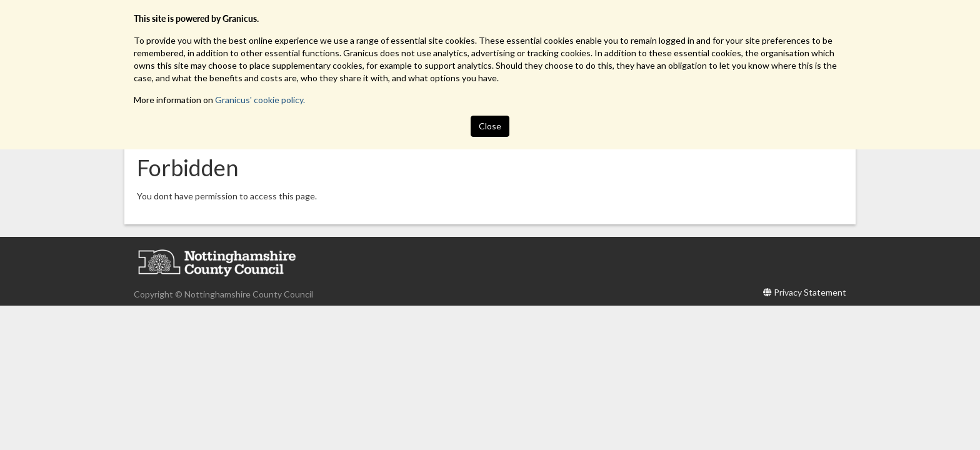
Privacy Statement (810, 292)
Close (490, 126)
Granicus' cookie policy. (260, 100)
